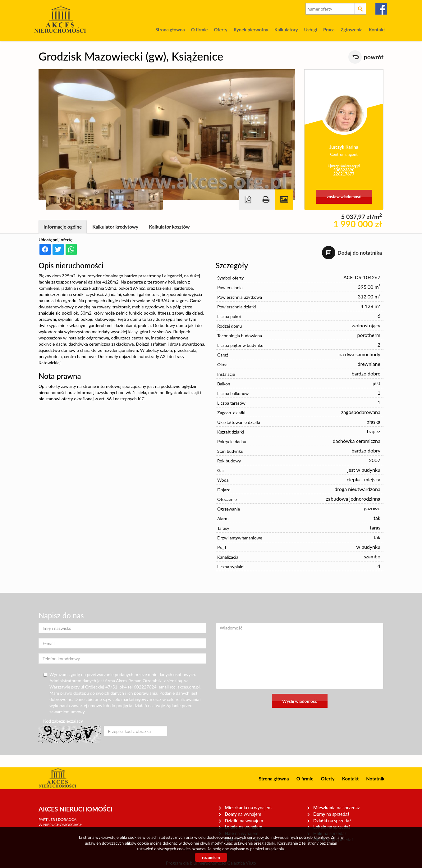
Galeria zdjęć (284, 200)
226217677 (344, 174)
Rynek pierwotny (251, 30)
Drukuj (266, 200)
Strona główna (170, 30)
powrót (374, 57)
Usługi (310, 30)
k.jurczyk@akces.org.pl (344, 166)
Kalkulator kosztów (169, 227)
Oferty (220, 30)
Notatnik (375, 779)
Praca (329, 30)
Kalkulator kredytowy (115, 227)
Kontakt (377, 30)
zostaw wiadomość (344, 197)
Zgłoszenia (351, 30)
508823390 (344, 170)
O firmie (200, 30)
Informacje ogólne (63, 227)
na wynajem (248, 808)
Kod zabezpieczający (63, 721)
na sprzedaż (337, 808)
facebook (381, 9)
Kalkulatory (286, 30)
